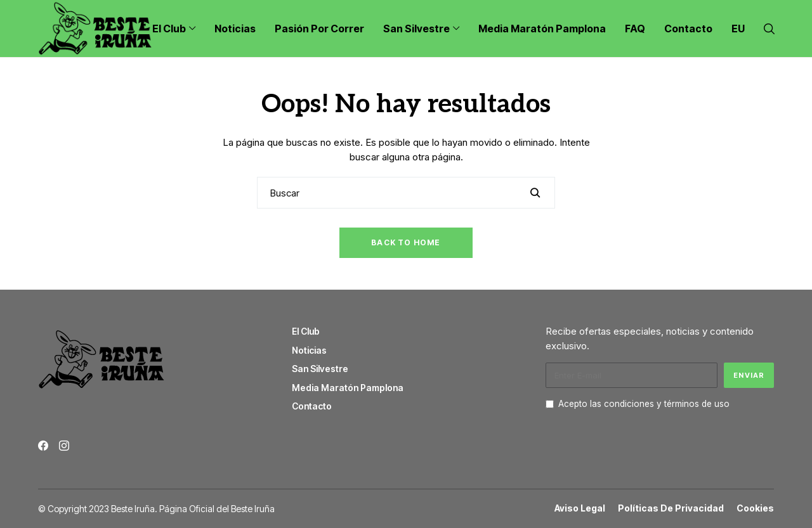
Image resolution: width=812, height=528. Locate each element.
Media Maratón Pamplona (348, 388)
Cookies (755, 508)
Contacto (312, 406)
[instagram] (64, 446)
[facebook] (43, 446)
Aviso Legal (580, 508)
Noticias (309, 350)
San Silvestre (320, 369)
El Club (306, 331)
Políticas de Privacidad (671, 508)
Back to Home (406, 242)
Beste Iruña (253, 509)
